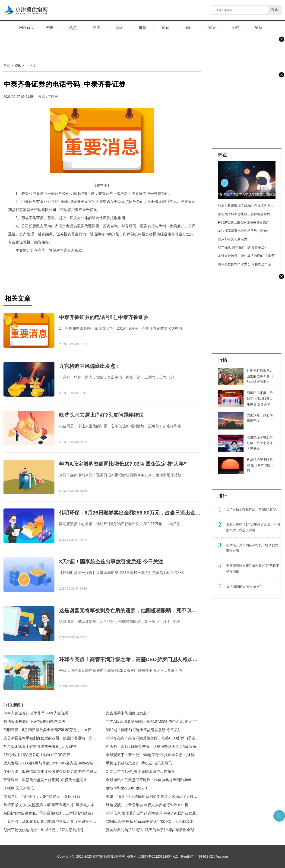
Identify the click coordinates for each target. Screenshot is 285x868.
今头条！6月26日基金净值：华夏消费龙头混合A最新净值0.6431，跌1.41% (153, 746)
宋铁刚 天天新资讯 (19, 788)
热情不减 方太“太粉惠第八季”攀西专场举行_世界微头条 (49, 805)
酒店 (189, 28)
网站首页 (27, 28)
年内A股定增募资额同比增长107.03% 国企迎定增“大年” (151, 721)
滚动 (258, 28)
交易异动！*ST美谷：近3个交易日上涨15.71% (42, 797)
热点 (73, 28)
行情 (96, 28)
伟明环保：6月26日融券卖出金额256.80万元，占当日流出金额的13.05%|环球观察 (51, 730)
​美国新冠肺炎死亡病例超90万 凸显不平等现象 (253, 568)
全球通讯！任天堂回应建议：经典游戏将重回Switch (148, 780)
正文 (33, 66)
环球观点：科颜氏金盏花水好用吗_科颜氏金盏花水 (45, 780)
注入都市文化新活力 (233, 239)
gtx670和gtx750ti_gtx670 (126, 788)
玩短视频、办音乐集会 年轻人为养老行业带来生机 (147, 805)
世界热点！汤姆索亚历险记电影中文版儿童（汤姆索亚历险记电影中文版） (51, 822)
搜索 (275, 9)
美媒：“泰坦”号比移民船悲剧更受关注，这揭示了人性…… (153, 797)
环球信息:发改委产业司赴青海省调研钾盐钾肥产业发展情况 (153, 813)
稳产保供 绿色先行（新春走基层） (243, 247)
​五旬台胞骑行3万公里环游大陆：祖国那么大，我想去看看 (253, 527)
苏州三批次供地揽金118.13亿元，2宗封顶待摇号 (44, 830)
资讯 (50, 28)
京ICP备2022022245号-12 (159, 856)
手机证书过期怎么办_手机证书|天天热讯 (139, 763)
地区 (119, 28)
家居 (212, 28)
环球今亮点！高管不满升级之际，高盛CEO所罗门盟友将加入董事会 (153, 738)
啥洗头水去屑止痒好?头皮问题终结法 (34, 721)
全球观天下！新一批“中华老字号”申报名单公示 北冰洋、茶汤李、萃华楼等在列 (153, 755)
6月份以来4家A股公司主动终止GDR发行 (37, 755)
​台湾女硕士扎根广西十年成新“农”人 (252, 509)
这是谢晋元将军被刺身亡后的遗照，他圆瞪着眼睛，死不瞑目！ (51, 738)
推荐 (142, 28)
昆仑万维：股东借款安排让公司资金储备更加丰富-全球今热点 (51, 772)
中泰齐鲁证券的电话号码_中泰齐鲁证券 (36, 713)
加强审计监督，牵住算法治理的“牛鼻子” (247, 256)
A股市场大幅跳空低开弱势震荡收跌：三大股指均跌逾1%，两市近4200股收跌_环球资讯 (51, 813)
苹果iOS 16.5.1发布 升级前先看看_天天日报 (40, 746)
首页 (7, 66)
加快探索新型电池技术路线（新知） (244, 231)
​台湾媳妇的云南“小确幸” (243, 586)
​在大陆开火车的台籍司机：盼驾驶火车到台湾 (252, 548)
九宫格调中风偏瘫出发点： (128, 713)
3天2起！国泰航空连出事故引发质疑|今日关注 (144, 730)
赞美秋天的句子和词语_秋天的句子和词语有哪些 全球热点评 (153, 830)
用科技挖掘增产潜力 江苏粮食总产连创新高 (249, 264)
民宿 (166, 28)
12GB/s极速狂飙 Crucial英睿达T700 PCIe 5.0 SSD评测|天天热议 (153, 822)
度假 (235, 28)
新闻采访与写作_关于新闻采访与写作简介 (140, 772)
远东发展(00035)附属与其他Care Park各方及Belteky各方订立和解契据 (51, 763)
